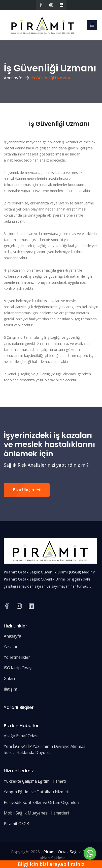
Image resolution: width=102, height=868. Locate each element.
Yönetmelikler (17, 657)
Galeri (9, 678)
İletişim (10, 689)
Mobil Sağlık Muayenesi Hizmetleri (36, 813)
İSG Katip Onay (18, 668)
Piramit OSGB (16, 824)
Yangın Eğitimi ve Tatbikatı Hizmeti (37, 792)
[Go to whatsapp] (90, 853)
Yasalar (11, 647)
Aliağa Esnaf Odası (21, 736)
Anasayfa (13, 78)
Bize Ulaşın (27, 490)
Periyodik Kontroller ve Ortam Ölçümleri (41, 802)
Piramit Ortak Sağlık (62, 852)
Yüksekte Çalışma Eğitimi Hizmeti (35, 781)
